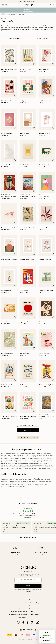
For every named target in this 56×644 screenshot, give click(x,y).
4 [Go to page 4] (31, 438)
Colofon (25, 603)
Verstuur (28, 586)
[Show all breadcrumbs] (3, 14)
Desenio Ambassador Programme (18, 615)
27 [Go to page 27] (34, 438)
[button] (47, 636)
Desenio (33, 639)
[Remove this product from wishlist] (15, 64)
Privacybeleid (33, 609)
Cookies (31, 612)
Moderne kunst (11, 14)
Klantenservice (33, 600)
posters (28, 462)
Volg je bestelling (34, 603)
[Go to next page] (38, 438)
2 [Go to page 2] (25, 438)
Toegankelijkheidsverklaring (19, 612)
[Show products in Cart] (53, 5)
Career (25, 606)
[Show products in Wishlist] (50, 5)
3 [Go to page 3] (28, 438)
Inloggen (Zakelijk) (22, 618)
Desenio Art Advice (34, 597)
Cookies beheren (34, 615)
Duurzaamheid (23, 609)
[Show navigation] (3, 5)
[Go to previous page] (19, 438)
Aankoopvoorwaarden (35, 606)
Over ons (24, 597)
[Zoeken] (6, 5)
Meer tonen (28, 430)
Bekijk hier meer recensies (28, 537)
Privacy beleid (21, 590)
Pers (26, 600)
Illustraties (21, 14)
